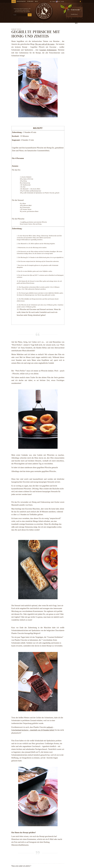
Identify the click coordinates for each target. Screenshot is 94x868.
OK (30, 15)
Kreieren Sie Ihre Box (76, 23)
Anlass (39, 24)
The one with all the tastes (45, 44)
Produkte (20, 24)
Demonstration (21, 1)
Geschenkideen (30, 24)
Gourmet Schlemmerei (48, 50)
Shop (14, 1)
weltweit (50, 727)
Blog (36, 1)
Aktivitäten (47, 24)
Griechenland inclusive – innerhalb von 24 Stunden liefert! (33, 730)
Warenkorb (75, 10)
